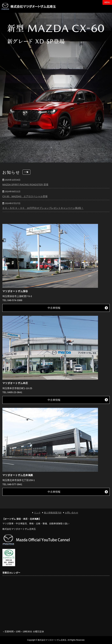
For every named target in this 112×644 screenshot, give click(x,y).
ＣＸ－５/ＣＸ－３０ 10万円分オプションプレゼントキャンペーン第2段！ (43, 208)
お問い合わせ (72, 513)
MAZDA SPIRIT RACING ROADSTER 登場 (25, 184)
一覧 (26, 172)
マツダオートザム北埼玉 (29, 6)
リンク (37, 513)
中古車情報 (54, 308)
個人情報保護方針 (53, 513)
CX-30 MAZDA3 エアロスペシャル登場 (25, 196)
